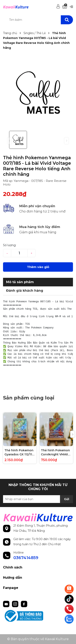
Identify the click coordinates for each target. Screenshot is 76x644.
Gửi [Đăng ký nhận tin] (67, 499)
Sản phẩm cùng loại (29, 398)
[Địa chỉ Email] (38, 499)
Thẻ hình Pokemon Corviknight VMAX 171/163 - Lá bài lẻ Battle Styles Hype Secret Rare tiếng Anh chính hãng (55, 452)
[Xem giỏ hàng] (65, 7)
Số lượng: (10, 245)
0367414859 (26, 558)
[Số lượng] (19, 253)
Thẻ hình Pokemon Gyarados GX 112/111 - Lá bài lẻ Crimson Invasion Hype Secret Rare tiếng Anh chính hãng (19, 452)
